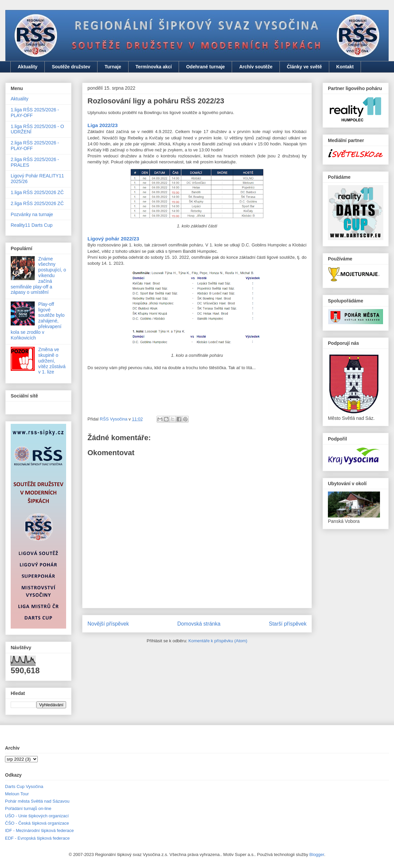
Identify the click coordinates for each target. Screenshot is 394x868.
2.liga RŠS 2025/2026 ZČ (37, 203)
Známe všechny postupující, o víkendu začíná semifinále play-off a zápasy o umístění (38, 276)
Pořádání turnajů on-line (28, 808)
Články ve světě (304, 67)
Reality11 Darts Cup (32, 225)
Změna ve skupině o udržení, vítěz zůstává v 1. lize (52, 361)
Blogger (317, 854)
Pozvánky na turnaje (32, 214)
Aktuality (28, 67)
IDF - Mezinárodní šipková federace (39, 830)
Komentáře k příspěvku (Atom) (218, 641)
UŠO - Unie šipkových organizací (37, 816)
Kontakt (345, 67)
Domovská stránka (199, 624)
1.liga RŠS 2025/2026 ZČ (37, 192)
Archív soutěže (256, 67)
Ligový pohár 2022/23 (113, 239)
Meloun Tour (17, 794)
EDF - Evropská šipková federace (37, 838)
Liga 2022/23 (103, 125)
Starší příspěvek (288, 624)
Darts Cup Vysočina (24, 786)
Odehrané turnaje (205, 67)
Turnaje (113, 67)
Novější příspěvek (108, 624)
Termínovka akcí (154, 67)
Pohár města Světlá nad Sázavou (37, 801)
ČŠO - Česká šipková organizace (37, 823)
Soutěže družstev (71, 67)
